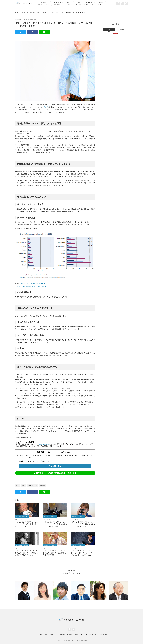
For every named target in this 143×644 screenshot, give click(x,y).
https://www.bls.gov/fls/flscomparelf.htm (34, 284)
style (79, 3)
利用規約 (70, 635)
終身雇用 (42, 485)
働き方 (18, 485)
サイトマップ (93, 635)
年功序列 (30, 485)
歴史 (36, 485)
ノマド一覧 (39, 635)
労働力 (24, 485)
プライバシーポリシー (81, 635)
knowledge (90, 3)
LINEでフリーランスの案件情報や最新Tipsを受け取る (55, 473)
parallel (44, 3)
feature (100, 3)
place (68, 3)
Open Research (44, 444)
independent (57, 3)
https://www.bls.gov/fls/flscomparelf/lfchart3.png (30, 286)
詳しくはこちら (55, 466)
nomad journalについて (51, 635)
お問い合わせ (103, 635)
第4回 (46, 107)
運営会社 (62, 635)
